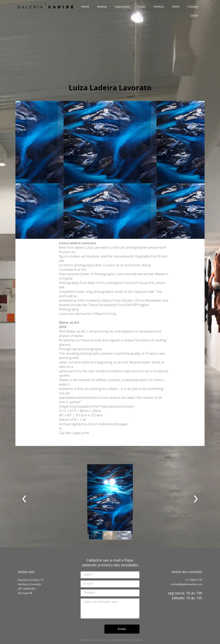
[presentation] (24, 499)
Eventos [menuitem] (159, 7)
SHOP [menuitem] (194, 16)
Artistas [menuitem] (102, 7)
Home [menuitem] (85, 7)
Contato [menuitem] (193, 7)
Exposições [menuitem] (122, 7)
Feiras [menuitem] (142, 7)
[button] (96, 535)
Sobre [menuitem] (176, 7)
